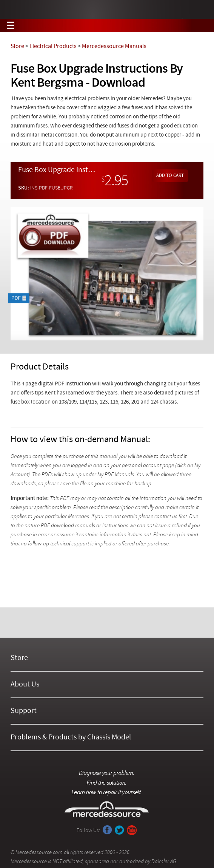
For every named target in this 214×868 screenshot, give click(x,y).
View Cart (201, 26)
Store (17, 47)
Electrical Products (53, 47)
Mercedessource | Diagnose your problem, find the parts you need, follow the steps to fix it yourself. (107, 10)
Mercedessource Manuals (114, 47)
